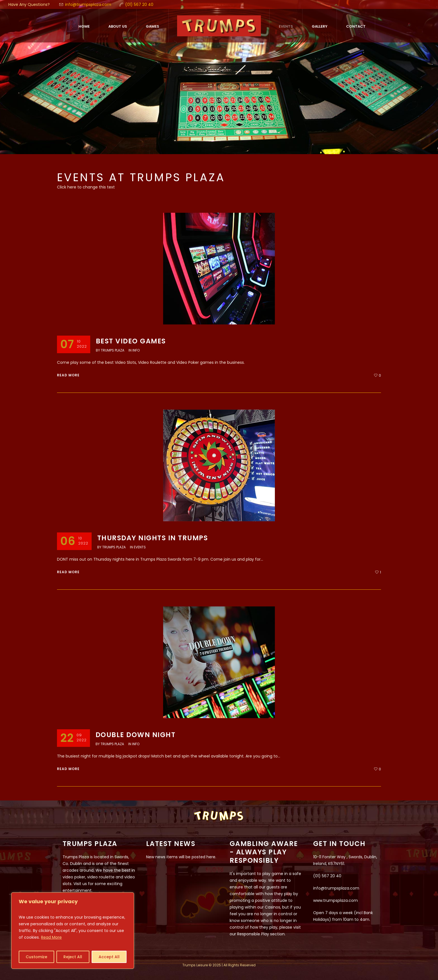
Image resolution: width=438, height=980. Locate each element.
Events (140, 547)
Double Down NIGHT (136, 735)
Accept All (109, 957)
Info (136, 350)
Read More (51, 937)
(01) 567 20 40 (139, 4)
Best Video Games (131, 341)
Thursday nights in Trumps (153, 538)
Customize (36, 957)
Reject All (73, 957)
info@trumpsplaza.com (88, 4)
